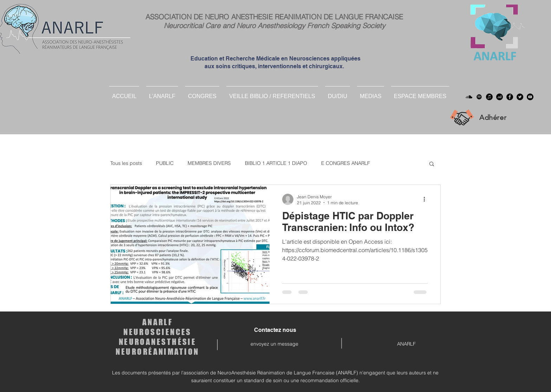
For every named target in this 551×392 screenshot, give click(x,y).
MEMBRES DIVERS (209, 163)
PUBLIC (165, 163)
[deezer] (500, 97)
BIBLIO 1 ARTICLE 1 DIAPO (276, 163)
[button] (338, 93)
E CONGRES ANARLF (346, 163)
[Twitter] (520, 97)
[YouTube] (530, 97)
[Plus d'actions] (427, 199)
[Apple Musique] (489, 97)
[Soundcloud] (469, 97)
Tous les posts (126, 163)
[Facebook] (510, 97)
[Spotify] (479, 97)
